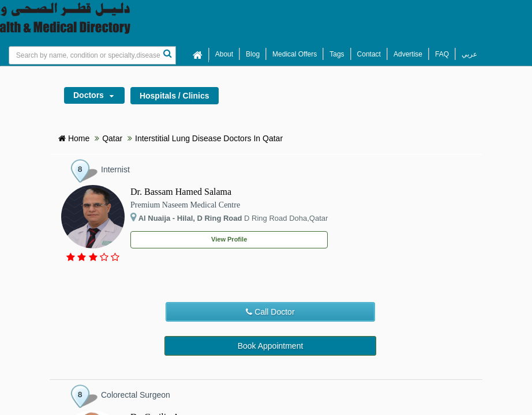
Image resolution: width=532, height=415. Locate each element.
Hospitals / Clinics (175, 96)
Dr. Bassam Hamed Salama (181, 192)
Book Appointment (271, 346)
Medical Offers (295, 54)
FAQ (442, 54)
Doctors (97, 97)
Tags (337, 54)
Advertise (408, 54)
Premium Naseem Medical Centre (185, 205)
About (224, 54)
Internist (115, 169)
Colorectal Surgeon (136, 395)
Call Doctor (270, 312)
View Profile (229, 239)
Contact (369, 54)
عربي (469, 54)
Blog (253, 54)
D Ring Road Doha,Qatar (229, 217)
